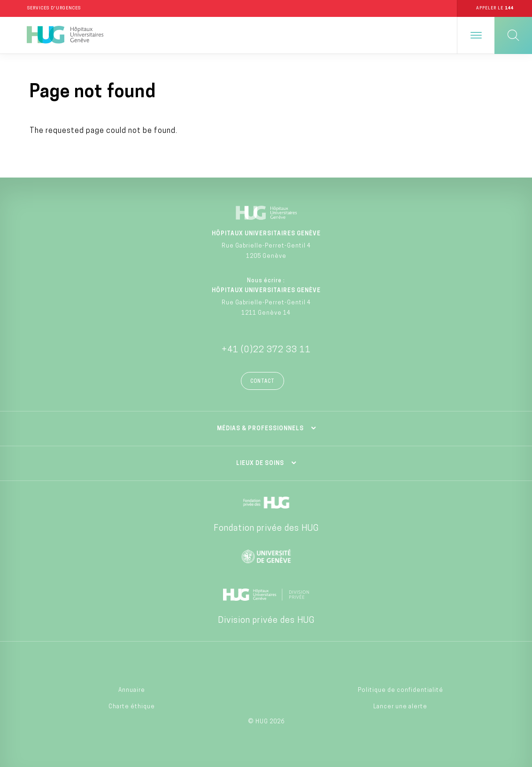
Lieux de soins (260, 464)
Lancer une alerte (400, 707)
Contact (262, 382)
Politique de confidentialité (401, 691)
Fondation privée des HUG (266, 529)
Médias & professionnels (260, 429)
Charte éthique (132, 707)
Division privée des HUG (266, 621)
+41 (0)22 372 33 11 (266, 350)
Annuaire (132, 691)
